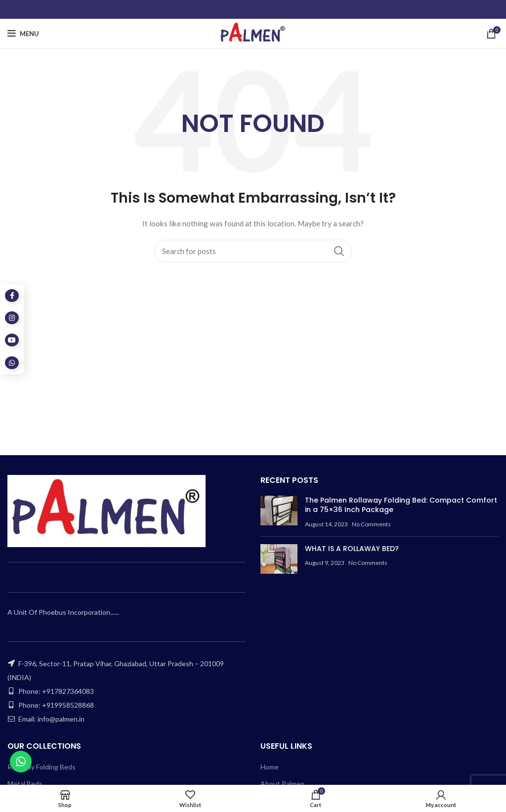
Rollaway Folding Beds (42, 767)
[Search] (253, 251)
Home (270, 767)
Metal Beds (25, 784)
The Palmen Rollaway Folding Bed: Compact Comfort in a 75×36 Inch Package (401, 505)
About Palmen (282, 784)
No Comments (371, 524)
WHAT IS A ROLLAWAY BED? (352, 549)
